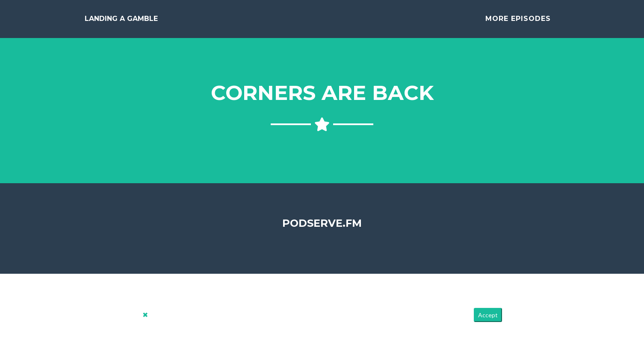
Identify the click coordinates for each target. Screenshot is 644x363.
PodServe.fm (322, 230)
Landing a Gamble (121, 22)
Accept (488, 322)
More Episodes (518, 22)
